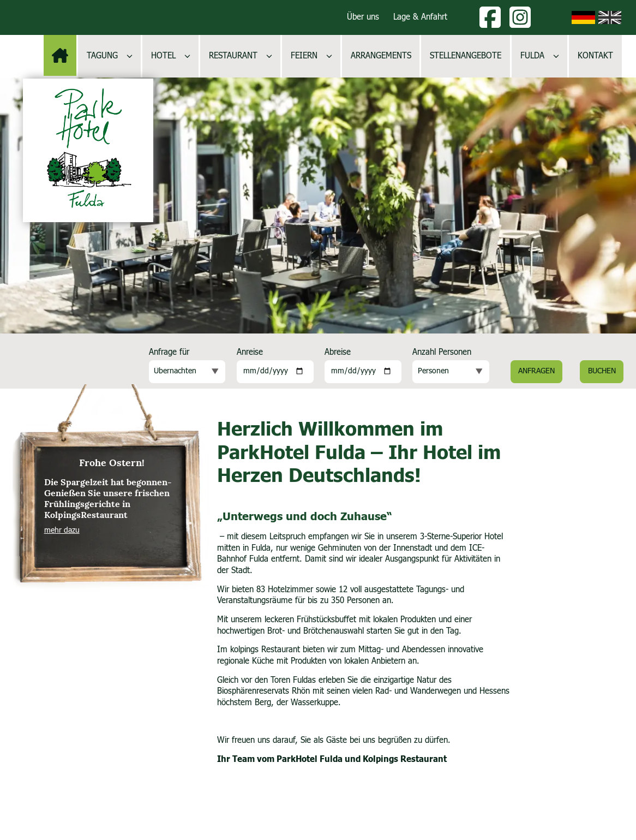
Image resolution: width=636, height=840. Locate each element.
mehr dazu (62, 531)
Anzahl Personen (442, 352)
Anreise (250, 352)
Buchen (602, 371)
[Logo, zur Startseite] (88, 150)
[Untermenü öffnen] (130, 56)
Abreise (338, 352)
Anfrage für (169, 352)
